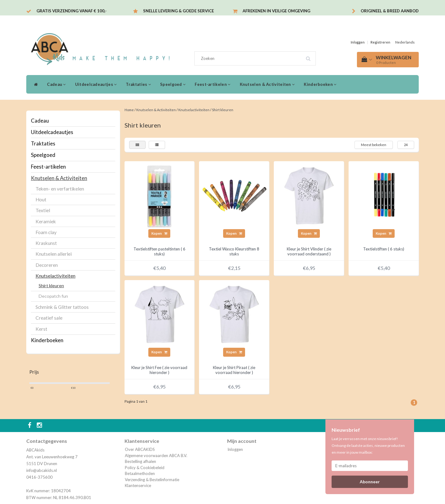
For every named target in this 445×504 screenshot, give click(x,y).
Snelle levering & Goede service (178, 11)
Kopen (159, 233)
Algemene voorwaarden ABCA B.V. (156, 456)
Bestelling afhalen (140, 461)
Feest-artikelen (212, 84)
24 (406, 145)
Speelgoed (173, 84)
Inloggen (358, 42)
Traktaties (138, 84)
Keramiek (46, 221)
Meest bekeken (374, 145)
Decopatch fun (53, 296)
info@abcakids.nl (42, 470)
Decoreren (47, 265)
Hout (41, 199)
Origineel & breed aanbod (390, 11)
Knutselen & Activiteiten (267, 84)
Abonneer (370, 482)
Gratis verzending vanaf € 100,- (72, 11)
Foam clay (46, 232)
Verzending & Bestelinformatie (152, 480)
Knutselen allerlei (54, 254)
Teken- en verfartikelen (60, 189)
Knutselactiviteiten (55, 276)
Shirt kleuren (51, 286)
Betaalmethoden (140, 473)
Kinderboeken (320, 84)
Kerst (41, 329)
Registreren (380, 42)
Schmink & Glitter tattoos (62, 307)
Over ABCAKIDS (140, 449)
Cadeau (56, 84)
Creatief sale (49, 318)
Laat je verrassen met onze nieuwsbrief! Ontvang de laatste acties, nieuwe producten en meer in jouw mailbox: (368, 445)
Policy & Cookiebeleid (145, 468)
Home (129, 110)
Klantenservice (138, 485)
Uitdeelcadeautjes (96, 84)
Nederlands (405, 42)
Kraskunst (46, 243)
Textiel (43, 210)
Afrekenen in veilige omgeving (276, 11)
